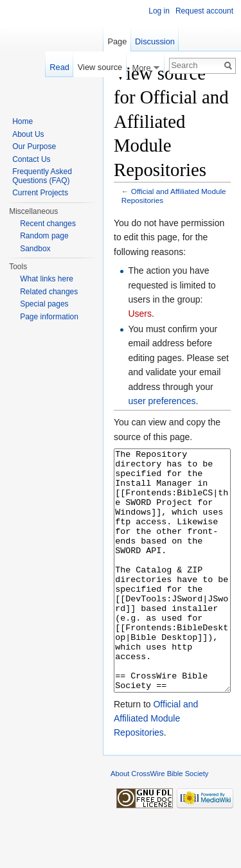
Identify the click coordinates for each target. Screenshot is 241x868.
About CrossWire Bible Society (159, 822)
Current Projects (40, 193)
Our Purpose (34, 146)
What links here (47, 279)
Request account (204, 11)
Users (140, 314)
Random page (44, 236)
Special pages (44, 304)
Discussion (155, 41)
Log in (159, 11)
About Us (28, 134)
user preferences (162, 401)
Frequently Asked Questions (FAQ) (42, 176)
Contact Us (31, 159)
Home (22, 121)
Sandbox (35, 249)
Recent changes (48, 224)
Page (117, 41)
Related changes (49, 292)
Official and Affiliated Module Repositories (156, 767)
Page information (49, 317)
